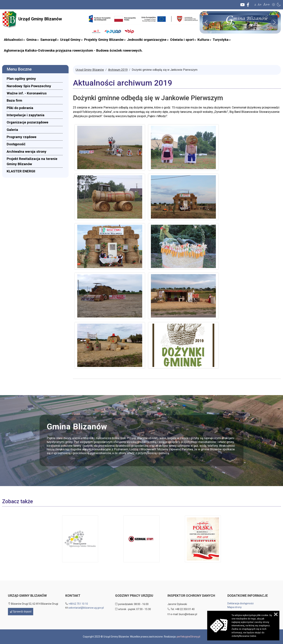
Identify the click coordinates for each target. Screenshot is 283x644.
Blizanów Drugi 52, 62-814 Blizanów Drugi (33, 604)
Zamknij (276, 614)
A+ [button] (260, 5)
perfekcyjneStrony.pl (188, 637)
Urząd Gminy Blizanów (32, 19)
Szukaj (85, 26)
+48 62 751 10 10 (78, 604)
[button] (274, 5)
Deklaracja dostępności (240, 603)
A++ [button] (267, 5)
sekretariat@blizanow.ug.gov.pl (86, 608)
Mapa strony (235, 607)
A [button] (255, 5)
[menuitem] (13, 40)
